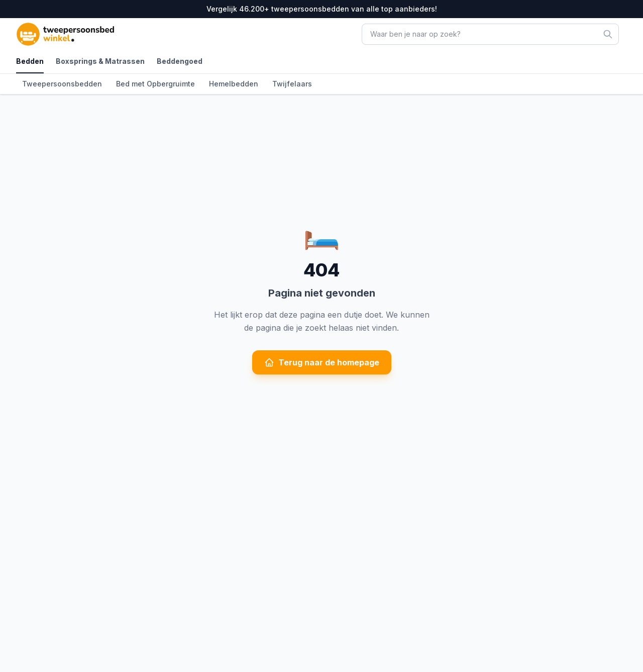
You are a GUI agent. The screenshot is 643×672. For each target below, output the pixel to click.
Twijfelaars (292, 84)
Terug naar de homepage (322, 362)
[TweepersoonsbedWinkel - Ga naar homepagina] (82, 34)
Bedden (30, 61)
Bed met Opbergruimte (155, 84)
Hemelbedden (234, 84)
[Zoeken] (608, 34)
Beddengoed (180, 61)
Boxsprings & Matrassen (100, 61)
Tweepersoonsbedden (62, 84)
